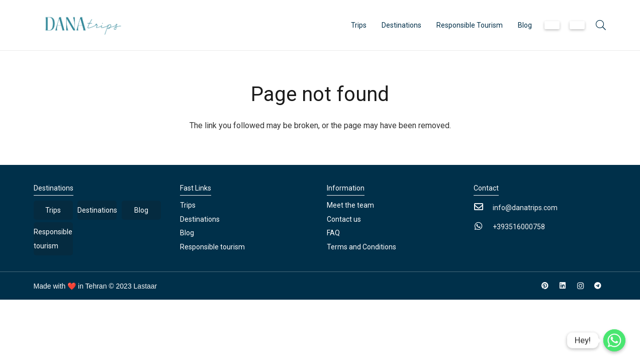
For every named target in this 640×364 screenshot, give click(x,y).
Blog (141, 210)
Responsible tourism (53, 239)
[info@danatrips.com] (483, 208)
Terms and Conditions (361, 247)
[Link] (80, 25)
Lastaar (146, 286)
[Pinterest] (545, 286)
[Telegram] (598, 286)
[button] (601, 25)
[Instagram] (580, 286)
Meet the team (350, 205)
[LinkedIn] (563, 286)
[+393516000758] (483, 227)
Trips (53, 210)
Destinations (97, 210)
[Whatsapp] (614, 340)
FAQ (333, 233)
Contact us (344, 219)
